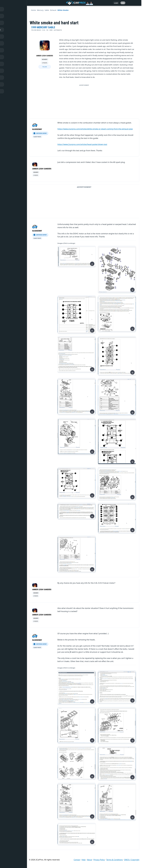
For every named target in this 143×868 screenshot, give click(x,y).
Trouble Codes (9, 50)
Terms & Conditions (115, 860)
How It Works (9, 57)
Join (123, 3)
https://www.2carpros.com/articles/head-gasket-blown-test (82, 144)
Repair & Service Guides (13, 30)
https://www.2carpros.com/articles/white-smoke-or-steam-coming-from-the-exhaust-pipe (95, 129)
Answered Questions (12, 16)
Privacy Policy (99, 860)
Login (116, 3)
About (89, 860)
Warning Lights (10, 43)
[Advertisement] (85, 103)
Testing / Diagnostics (12, 64)
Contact (77, 860)
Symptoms (8, 71)
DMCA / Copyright (132, 860)
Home (7, 9)
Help (84, 860)
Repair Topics (9, 23)
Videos (7, 78)
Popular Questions (11, 37)
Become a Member (11, 91)
